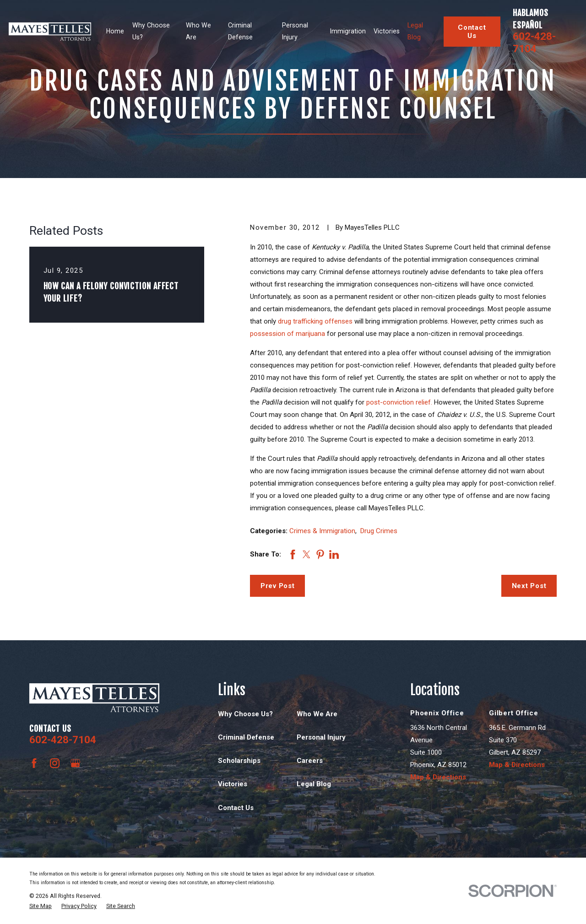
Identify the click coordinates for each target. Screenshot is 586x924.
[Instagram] (55, 763)
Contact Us (472, 32)
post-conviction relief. (399, 402)
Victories (233, 784)
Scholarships (239, 761)
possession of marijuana (288, 334)
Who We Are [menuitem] (198, 31)
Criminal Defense (246, 737)
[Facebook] (34, 763)
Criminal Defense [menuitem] (240, 31)
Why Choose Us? (245, 714)
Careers (310, 761)
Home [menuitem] (115, 31)
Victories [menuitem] (387, 31)
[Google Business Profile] (75, 763)
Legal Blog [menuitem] (415, 31)
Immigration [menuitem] (348, 31)
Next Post (529, 586)
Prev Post (278, 586)
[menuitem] (41, 906)
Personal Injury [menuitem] (295, 31)
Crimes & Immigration (322, 531)
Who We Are (317, 714)
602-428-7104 (534, 43)
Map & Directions (438, 777)
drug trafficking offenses (315, 321)
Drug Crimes (379, 531)
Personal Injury (321, 737)
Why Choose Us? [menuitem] (151, 31)
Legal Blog (314, 784)
